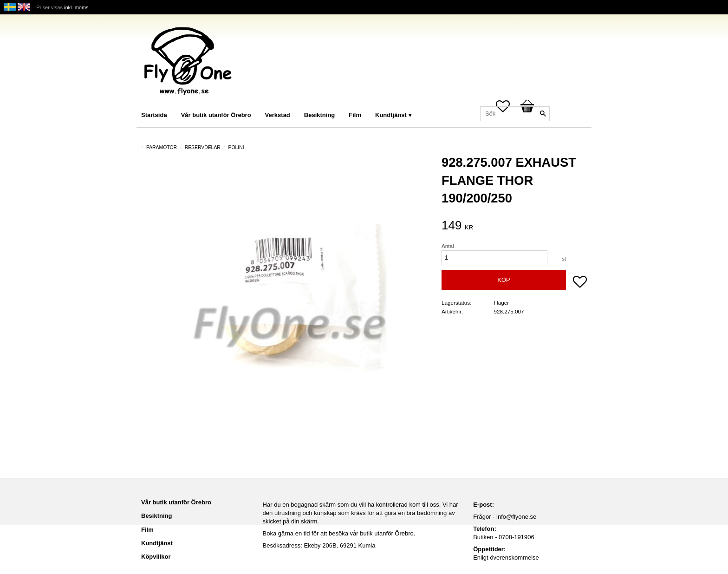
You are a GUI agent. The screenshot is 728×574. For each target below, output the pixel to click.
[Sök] (543, 114)
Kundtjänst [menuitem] (391, 115)
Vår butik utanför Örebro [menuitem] (216, 115)
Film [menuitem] (355, 115)
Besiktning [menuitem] (319, 115)
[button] (580, 283)
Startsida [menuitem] (154, 115)
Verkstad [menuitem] (278, 115)
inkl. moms (76, 7)
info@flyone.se (516, 517)
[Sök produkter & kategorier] (515, 114)
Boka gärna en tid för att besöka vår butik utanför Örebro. (339, 533)
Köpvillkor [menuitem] (156, 557)
